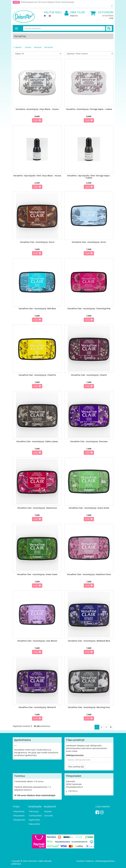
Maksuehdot (34, 824)
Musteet (38, 47)
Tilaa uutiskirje (74, 767)
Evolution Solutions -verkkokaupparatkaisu (96, 861)
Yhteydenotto (19, 820)
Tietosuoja (34, 811)
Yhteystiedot (19, 816)
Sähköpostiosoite (75, 755)
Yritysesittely (19, 811)
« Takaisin (17, 47)
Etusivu (28, 47)
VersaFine (49, 47)
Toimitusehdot (35, 816)
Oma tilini (75, 12)
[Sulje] (112, 6)
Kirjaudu (74, 16)
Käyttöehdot (34, 820)
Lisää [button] (36, 120)
